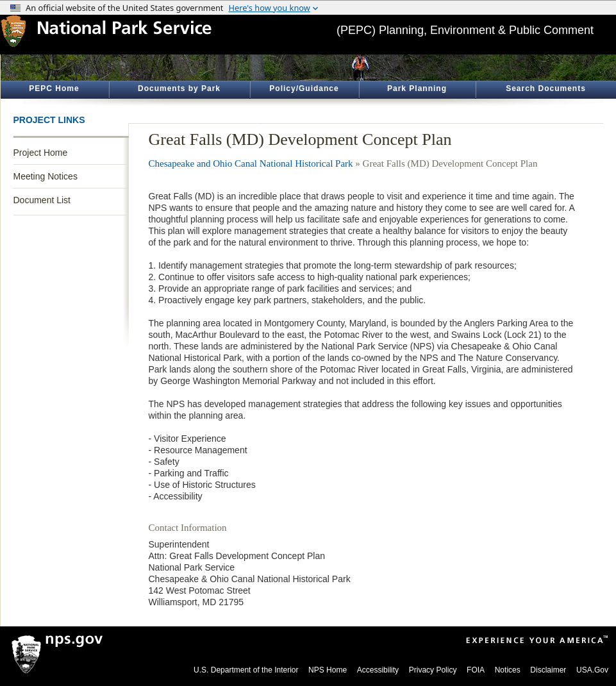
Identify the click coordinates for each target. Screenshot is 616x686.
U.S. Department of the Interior (246, 670)
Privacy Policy (433, 670)
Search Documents (546, 88)
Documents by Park (179, 88)
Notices (508, 670)
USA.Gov (592, 670)
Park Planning (417, 88)
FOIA (476, 670)
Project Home (41, 153)
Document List (42, 200)
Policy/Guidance (304, 88)
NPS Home (328, 670)
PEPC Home (54, 88)
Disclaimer (548, 670)
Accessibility (378, 670)
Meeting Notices (46, 176)
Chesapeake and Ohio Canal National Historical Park (251, 163)
